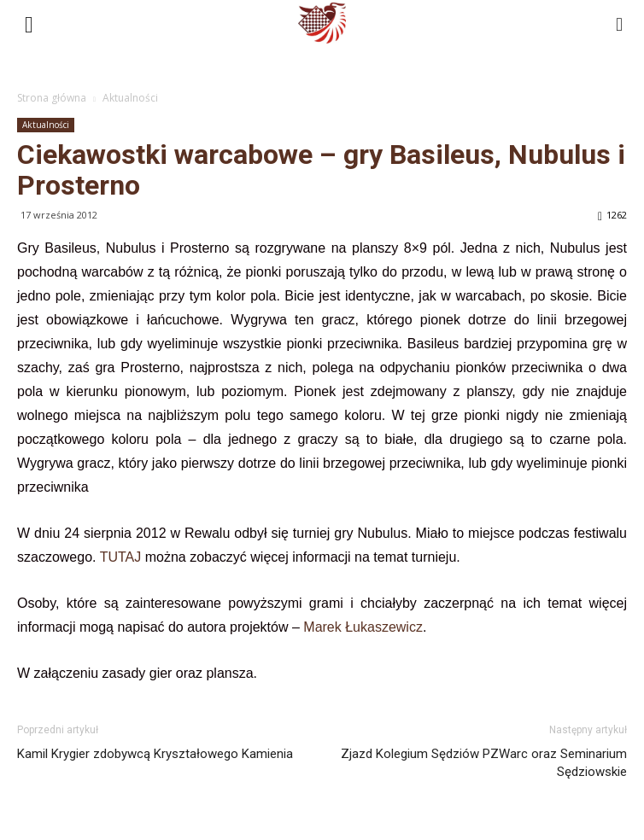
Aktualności (130, 98)
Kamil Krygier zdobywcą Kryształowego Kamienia (155, 754)
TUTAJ (121, 557)
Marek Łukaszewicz (363, 627)
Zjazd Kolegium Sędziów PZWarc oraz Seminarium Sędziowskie (484, 763)
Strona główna (52, 98)
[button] (620, 23)
